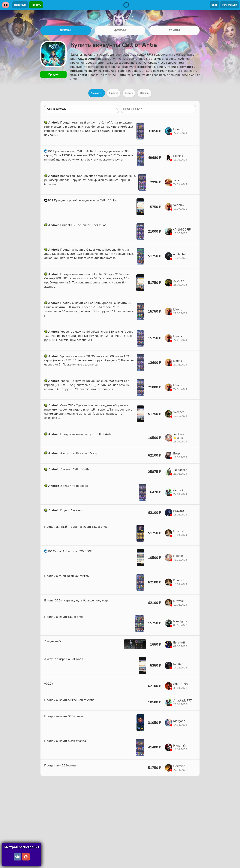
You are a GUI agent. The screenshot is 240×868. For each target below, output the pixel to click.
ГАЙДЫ (174, 30)
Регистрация (229, 5)
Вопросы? (20, 5)
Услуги (129, 93)
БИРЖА (66, 30)
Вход (214, 5)
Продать (36, 5)
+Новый (144, 93)
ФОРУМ (120, 30)
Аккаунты (97, 93)
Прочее (114, 93)
